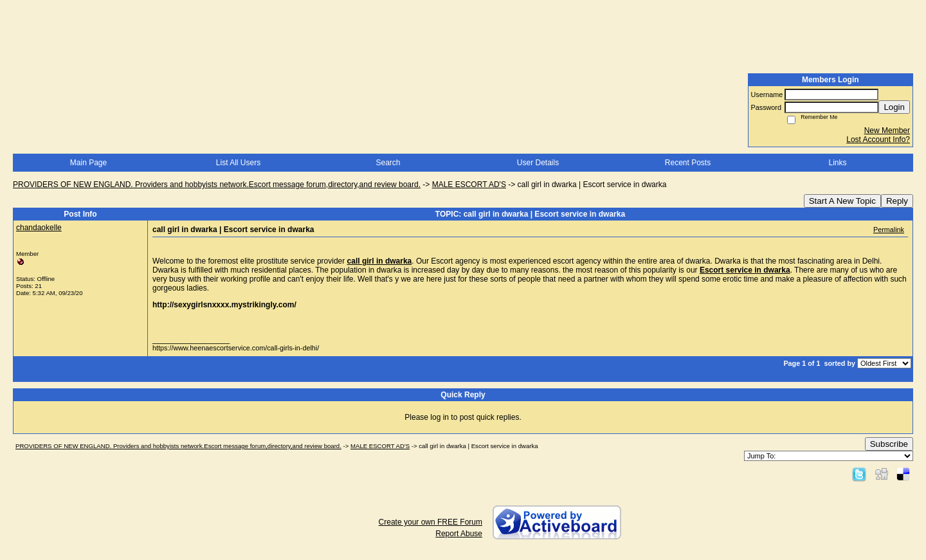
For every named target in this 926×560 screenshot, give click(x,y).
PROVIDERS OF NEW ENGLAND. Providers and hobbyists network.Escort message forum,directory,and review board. (217, 185)
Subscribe (889, 444)
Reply (897, 201)
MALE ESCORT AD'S (469, 185)
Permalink (889, 230)
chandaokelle (39, 228)
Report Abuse (459, 534)
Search (388, 163)
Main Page (88, 163)
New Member (887, 131)
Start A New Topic (842, 201)
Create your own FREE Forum (431, 522)
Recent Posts (688, 163)
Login (894, 107)
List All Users (238, 163)
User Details (538, 163)
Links (837, 163)
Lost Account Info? (878, 140)
